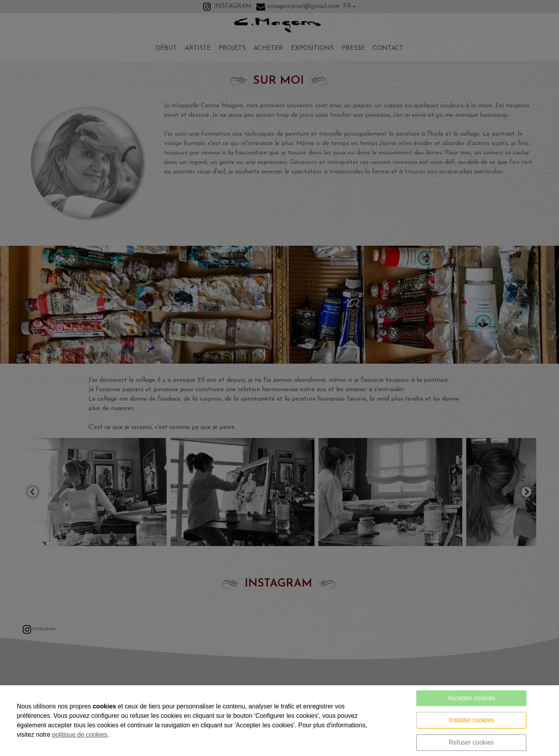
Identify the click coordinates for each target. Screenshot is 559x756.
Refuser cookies (472, 742)
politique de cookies (80, 735)
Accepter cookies (471, 698)
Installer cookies (472, 720)
